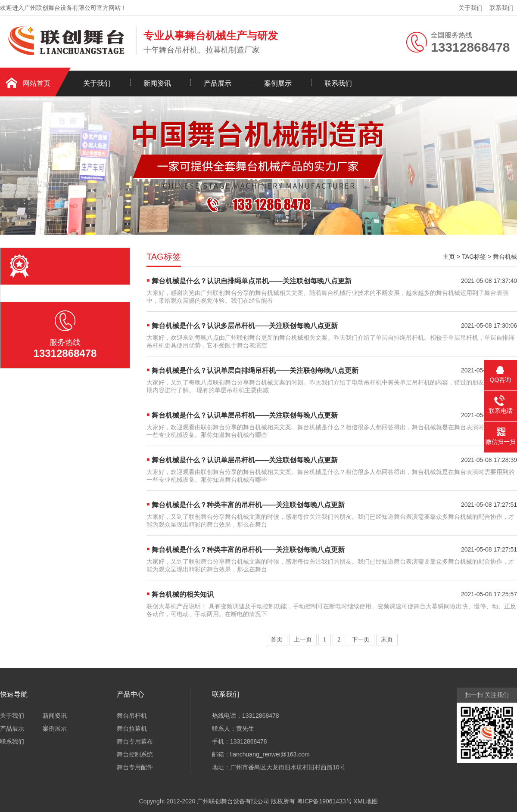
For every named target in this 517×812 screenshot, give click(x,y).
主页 (449, 257)
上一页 (303, 640)
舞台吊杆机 (132, 716)
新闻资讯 (157, 83)
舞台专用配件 (135, 767)
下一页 (361, 640)
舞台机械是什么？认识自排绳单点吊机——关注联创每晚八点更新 (252, 281)
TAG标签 (474, 257)
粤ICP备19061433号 (324, 801)
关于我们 (470, 8)
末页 (387, 640)
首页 (277, 640)
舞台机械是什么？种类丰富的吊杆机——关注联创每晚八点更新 (248, 505)
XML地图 (366, 801)
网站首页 (37, 83)
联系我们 (501, 8)
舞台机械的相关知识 (183, 594)
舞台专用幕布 (135, 741)
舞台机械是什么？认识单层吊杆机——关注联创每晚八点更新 (245, 415)
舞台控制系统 (135, 754)
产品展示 (218, 83)
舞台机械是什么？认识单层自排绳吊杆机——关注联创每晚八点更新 (255, 370)
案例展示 (278, 83)
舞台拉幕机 (132, 728)
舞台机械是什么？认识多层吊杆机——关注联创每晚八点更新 (245, 326)
